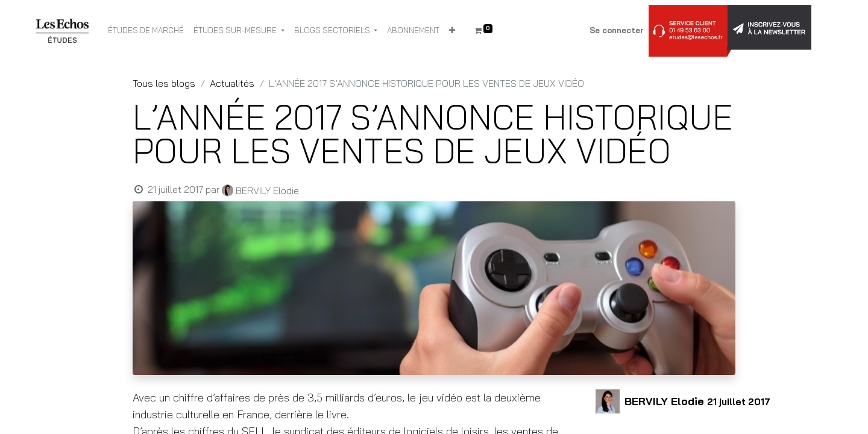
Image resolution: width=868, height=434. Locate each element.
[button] (452, 31)
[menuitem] (146, 31)
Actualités (232, 83)
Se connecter (617, 30)
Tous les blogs (164, 83)
